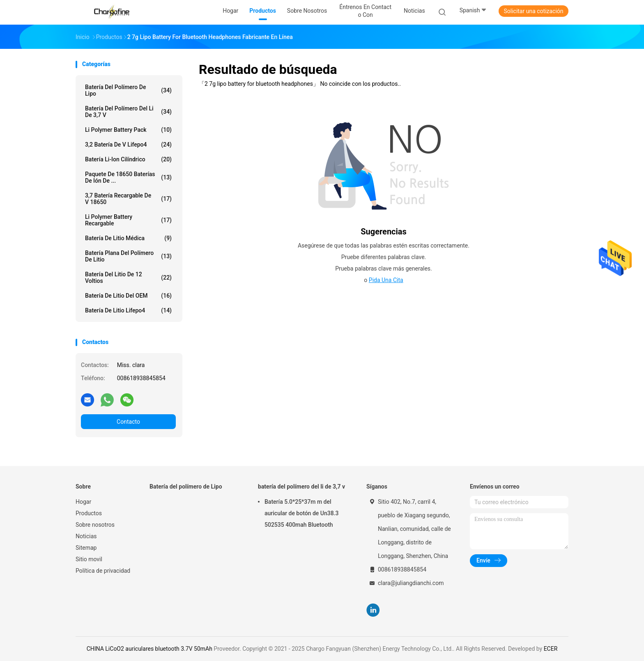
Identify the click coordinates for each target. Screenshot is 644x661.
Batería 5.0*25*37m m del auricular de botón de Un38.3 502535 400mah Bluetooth (301, 513)
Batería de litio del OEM (128, 296)
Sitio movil (89, 559)
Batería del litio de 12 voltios (128, 278)
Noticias (86, 536)
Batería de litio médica (128, 238)
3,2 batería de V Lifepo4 (128, 145)
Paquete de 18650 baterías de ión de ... (128, 177)
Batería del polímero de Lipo (128, 90)
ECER (551, 649)
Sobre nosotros (95, 525)
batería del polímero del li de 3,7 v (128, 112)
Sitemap (86, 548)
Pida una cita (386, 280)
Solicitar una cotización (533, 11)
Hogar (83, 502)
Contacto (128, 422)
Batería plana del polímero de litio (128, 256)
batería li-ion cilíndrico (128, 159)
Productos (89, 513)
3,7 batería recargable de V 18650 (128, 199)
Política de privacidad (103, 571)
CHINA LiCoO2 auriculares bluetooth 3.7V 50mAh (149, 649)
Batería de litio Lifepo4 (128, 310)
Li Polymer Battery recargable (128, 220)
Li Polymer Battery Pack (128, 130)
